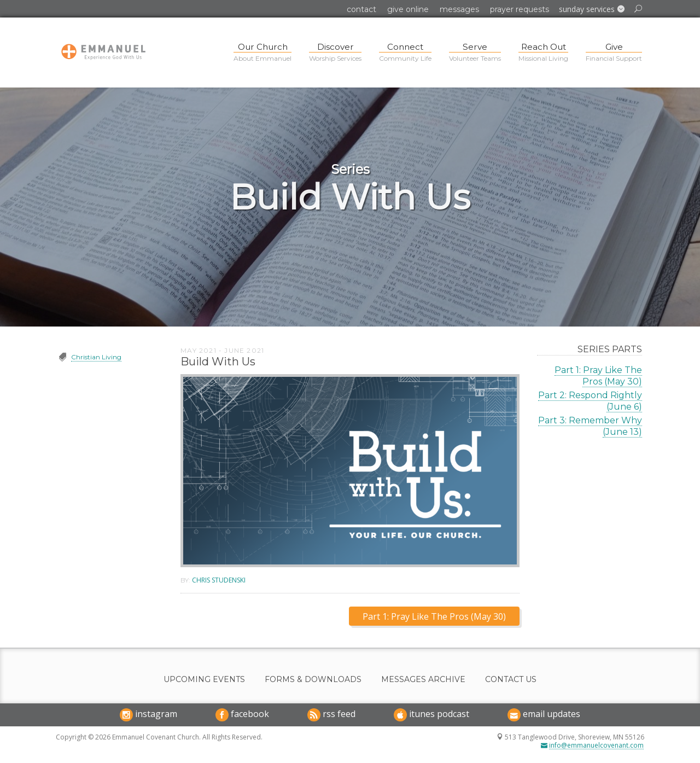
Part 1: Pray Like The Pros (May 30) (598, 376)
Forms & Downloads (313, 680)
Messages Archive (423, 680)
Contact (361, 9)
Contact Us (511, 680)
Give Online (408, 9)
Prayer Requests (520, 9)
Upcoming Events (204, 680)
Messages (459, 9)
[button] (592, 9)
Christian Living (96, 357)
